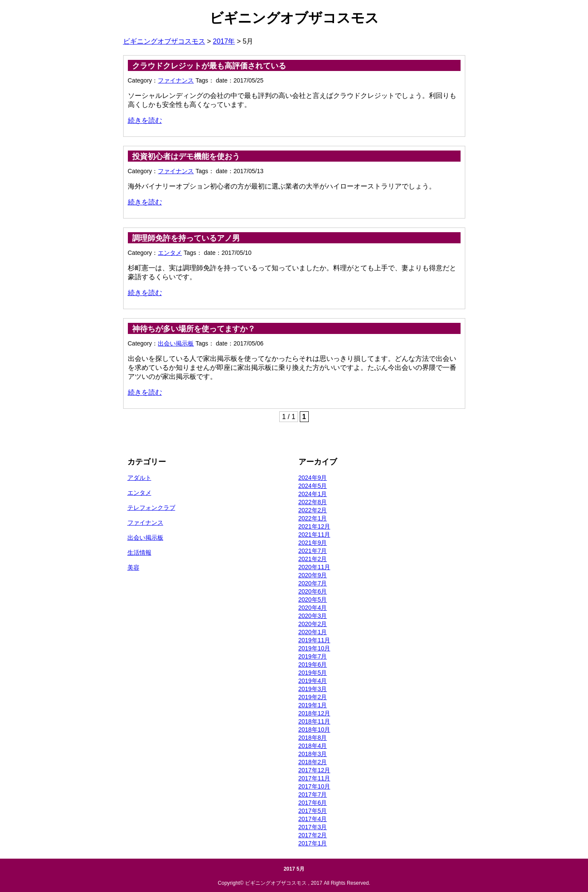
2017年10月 (315, 786)
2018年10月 (315, 730)
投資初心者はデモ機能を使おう (186, 157)
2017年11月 (315, 778)
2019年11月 (315, 640)
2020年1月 (313, 632)
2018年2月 (313, 762)
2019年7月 (313, 656)
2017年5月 (313, 811)
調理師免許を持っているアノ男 (186, 238)
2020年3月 (313, 616)
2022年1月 (313, 518)
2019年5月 (313, 673)
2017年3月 (313, 827)
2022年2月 (313, 510)
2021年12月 (315, 526)
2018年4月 (313, 746)
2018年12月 (315, 713)
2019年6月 (313, 665)
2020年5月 (313, 600)
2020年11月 (315, 567)
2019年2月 (313, 697)
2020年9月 (313, 575)
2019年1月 (313, 705)
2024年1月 (313, 494)
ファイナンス (176, 80)
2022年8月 (313, 502)
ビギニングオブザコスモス (294, 18)
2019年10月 (315, 648)
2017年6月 (313, 803)
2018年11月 (315, 721)
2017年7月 (313, 795)
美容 (133, 567)
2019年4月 (313, 681)
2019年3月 (313, 689)
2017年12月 (315, 770)
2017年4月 (313, 819)
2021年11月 (315, 535)
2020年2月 (313, 624)
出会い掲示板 (176, 343)
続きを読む (145, 120)
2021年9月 (313, 543)
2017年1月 (313, 843)
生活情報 (139, 552)
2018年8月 (313, 738)
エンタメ (170, 253)
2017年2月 (313, 835)
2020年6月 (313, 591)
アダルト (139, 478)
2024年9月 (313, 478)
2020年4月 (313, 608)
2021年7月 (313, 551)
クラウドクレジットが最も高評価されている (209, 66)
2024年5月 (313, 486)
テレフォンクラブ (151, 508)
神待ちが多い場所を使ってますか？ (194, 329)
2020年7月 (313, 583)
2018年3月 (313, 754)
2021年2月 (313, 559)
